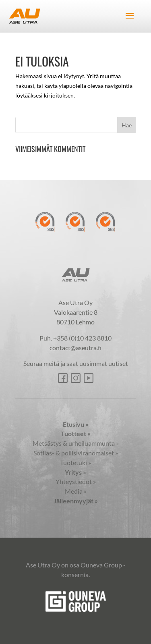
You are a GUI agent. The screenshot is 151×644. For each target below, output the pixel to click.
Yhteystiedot (76, 481)
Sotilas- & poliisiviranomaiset (76, 453)
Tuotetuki (75, 462)
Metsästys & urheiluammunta (76, 443)
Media (76, 491)
